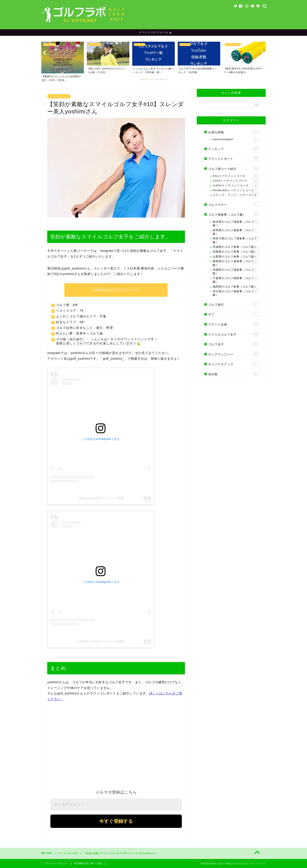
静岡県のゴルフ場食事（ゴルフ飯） (236, 263)
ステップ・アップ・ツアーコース (236, 195)
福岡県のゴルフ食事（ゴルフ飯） (236, 287)
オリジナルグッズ (233, 364)
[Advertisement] (116, 747)
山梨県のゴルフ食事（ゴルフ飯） (236, 257)
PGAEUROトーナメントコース (236, 190)
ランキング (233, 149)
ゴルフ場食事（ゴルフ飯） (233, 214)
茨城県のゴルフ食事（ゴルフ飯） (236, 247)
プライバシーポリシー (56, 863)
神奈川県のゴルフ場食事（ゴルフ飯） (236, 240)
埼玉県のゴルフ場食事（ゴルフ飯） (236, 293)
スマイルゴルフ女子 (59, 96)
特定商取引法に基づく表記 (88, 863)
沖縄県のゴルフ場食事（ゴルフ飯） (236, 271)
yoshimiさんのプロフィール (116, 290)
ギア (233, 314)
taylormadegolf (236, 140)
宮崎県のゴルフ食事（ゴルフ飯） (236, 252)
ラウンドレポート (233, 159)
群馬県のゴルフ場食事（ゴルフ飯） (236, 232)
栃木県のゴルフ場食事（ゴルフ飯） (236, 223)
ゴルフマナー (233, 204)
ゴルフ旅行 (233, 304)
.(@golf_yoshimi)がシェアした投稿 (101, 498)
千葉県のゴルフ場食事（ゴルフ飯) (236, 280)
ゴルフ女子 (233, 344)
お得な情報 (233, 132)
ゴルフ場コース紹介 (233, 168)
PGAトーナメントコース (236, 176)
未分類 (233, 374)
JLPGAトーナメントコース (236, 186)
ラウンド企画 (233, 324)
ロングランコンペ (233, 354)
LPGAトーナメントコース (236, 181)
